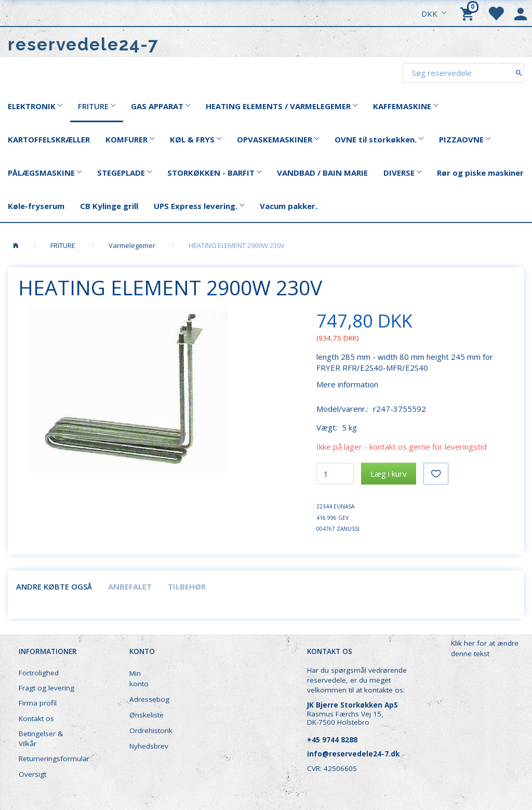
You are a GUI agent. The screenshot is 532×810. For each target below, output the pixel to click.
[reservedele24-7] (83, 44)
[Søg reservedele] (519, 73)
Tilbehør (187, 586)
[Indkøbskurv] (469, 13)
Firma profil (38, 703)
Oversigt (32, 774)
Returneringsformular (53, 759)
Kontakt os (36, 718)
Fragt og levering (46, 688)
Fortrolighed (39, 673)
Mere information (347, 384)
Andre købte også (54, 586)
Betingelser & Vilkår (41, 739)
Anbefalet (130, 586)
